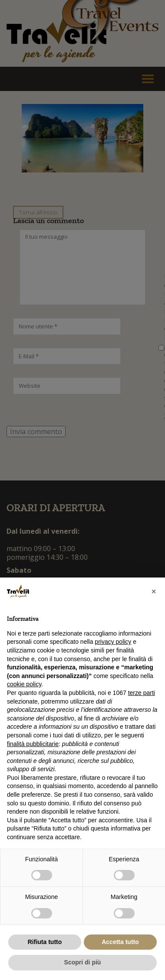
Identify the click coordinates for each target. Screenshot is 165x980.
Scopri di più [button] (83, 962)
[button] (154, 591)
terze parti (142, 693)
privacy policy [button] (113, 642)
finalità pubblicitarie (33, 744)
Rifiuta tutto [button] (45, 942)
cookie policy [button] (24, 684)
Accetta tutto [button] (120, 942)
